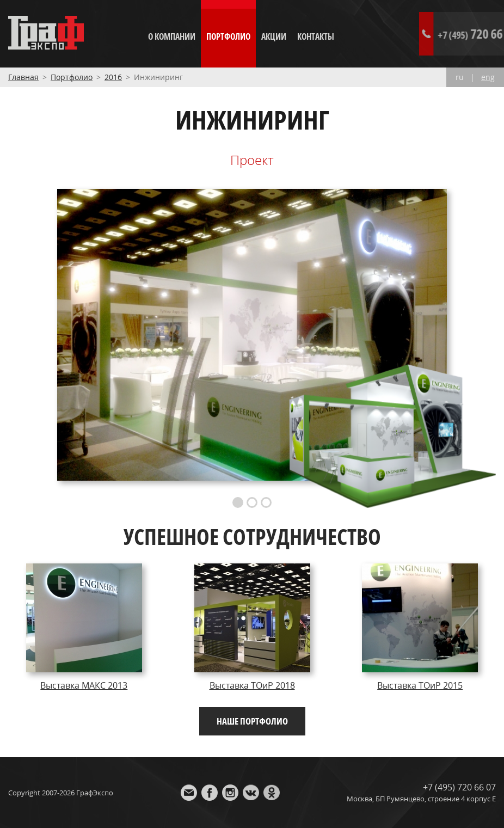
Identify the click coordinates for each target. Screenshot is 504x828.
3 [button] (266, 502)
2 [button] (252, 502)
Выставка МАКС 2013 (84, 685)
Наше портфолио (252, 721)
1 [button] (238, 502)
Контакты (316, 36)
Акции (274, 36)
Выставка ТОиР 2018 (252, 685)
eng (488, 77)
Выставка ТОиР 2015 (420, 685)
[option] (252, 335)
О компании (172, 36)
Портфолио (228, 36)
